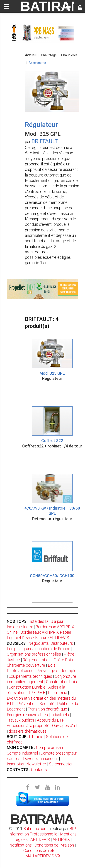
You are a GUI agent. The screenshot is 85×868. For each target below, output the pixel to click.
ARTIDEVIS (40, 839)
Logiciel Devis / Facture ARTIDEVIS (38, 638)
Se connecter (61, 764)
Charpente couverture (26, 665)
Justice (13, 660)
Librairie (36, 737)
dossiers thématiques (28, 731)
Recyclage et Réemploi (57, 671)
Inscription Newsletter (27, 764)
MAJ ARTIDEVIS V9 (43, 856)
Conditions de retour (41, 850)
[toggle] (6, 6)
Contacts (39, 770)
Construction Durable (27, 687)
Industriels (60, 715)
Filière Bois (63, 660)
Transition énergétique (47, 709)
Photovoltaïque (20, 671)
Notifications (21, 845)
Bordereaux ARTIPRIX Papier (46, 632)
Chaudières (69, 55)
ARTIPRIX (61, 839)
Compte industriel (22, 753)
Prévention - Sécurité (36, 704)
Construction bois (61, 682)
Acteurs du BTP (51, 720)
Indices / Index (20, 627)
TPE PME (37, 693)
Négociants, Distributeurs (51, 643)
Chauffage (49, 55)
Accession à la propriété (28, 726)
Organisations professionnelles (34, 654)
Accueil (31, 55)
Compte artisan (49, 747)
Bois (52, 665)
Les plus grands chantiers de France (39, 649)
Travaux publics (21, 720)
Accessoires (37, 63)
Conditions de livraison (54, 845)
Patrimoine (57, 693)
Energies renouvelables (27, 715)
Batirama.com (35, 829)
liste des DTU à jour (46, 621)
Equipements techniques (30, 676)
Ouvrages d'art (65, 726)
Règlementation (37, 660)
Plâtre (69, 654)
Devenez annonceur (41, 759)
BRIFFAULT (45, 141)
